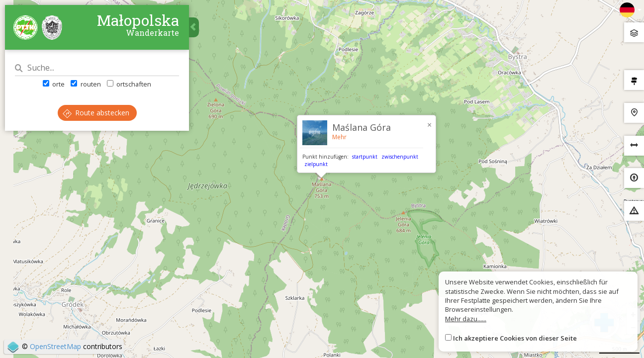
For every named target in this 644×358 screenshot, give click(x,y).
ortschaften (129, 84)
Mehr (339, 137)
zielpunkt (316, 164)
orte (54, 84)
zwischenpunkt (400, 157)
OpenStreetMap (55, 346)
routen (86, 84)
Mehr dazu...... (466, 319)
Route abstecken (96, 113)
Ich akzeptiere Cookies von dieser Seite (515, 338)
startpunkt (365, 157)
